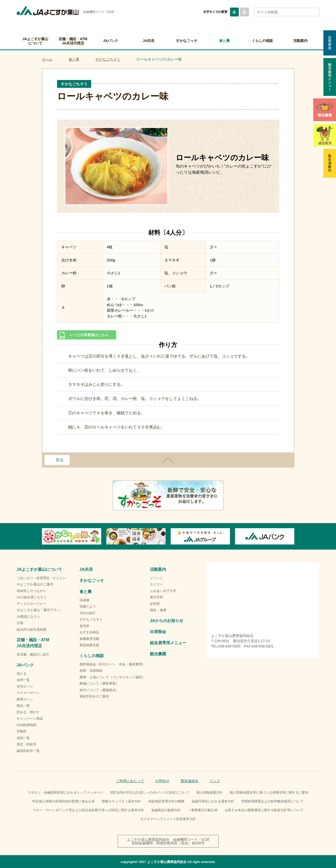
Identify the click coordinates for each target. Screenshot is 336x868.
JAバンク (111, 41)
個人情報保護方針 (210, 792)
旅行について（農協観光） (99, 690)
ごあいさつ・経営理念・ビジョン (41, 578)
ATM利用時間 (27, 725)
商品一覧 (23, 706)
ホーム (47, 59)
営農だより (88, 606)
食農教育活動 (89, 639)
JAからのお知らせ (167, 621)
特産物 (84, 600)
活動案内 (300, 41)
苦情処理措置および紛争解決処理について (273, 801)
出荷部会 (158, 632)
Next (294, 536)
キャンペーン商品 (30, 718)
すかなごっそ (187, 41)
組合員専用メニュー (168, 643)
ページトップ (168, 460)
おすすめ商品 (89, 632)
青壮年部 (157, 597)
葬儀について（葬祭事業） (99, 683)
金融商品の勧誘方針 (166, 810)
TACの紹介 (88, 613)
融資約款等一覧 (28, 751)
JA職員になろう (28, 617)
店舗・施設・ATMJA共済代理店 (73, 41)
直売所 (84, 626)
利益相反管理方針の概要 (166, 801)
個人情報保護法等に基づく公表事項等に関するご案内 (269, 792)
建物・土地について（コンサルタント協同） (112, 677)
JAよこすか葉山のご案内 (35, 584)
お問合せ (162, 781)
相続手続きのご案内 (94, 696)
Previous (42, 536)
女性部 (155, 604)
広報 (20, 623)
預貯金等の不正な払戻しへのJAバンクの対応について (150, 792)
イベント (157, 578)
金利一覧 (23, 680)
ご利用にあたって (130, 781)
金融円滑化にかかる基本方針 (213, 801)
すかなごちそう (108, 59)
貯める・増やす (28, 712)
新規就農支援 (89, 645)
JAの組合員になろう (32, 597)
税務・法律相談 (91, 671)
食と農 (224, 41)
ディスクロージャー (31, 604)
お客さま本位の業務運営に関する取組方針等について (264, 810)
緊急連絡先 (190, 781)
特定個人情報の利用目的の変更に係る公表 (63, 801)
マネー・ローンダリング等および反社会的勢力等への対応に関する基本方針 (88, 810)
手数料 (22, 731)
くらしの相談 (262, 41)
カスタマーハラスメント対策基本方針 (168, 819)
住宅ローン (25, 686)
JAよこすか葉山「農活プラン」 (40, 610)
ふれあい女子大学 (163, 591)
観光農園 (158, 654)
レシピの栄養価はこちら (89, 335)
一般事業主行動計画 (203, 810)
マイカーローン (28, 693)
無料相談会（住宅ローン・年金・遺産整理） (112, 664)
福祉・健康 (158, 610)
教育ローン (25, 699)
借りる (22, 674)
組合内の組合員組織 (31, 629)
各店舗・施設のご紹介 (33, 654)
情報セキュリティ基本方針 (121, 801)
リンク (215, 781)
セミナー (157, 584)
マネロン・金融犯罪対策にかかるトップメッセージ (65, 792)
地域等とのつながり (31, 591)
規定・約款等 (27, 744)
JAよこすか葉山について (35, 41)
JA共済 (149, 41)
